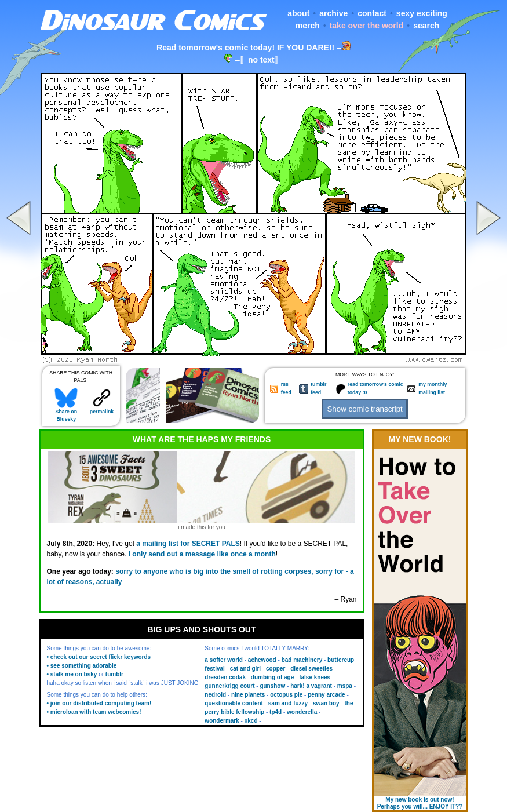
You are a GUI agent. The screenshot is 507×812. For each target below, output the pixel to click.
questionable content (234, 703)
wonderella (302, 712)
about (298, 13)
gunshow (272, 686)
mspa (345, 686)
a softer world (224, 660)
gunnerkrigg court (229, 686)
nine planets (248, 695)
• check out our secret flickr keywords (99, 657)
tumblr (114, 674)
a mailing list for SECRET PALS (188, 544)
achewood (262, 660)
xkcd (251, 721)
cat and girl (245, 669)
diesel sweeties (311, 669)
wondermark (222, 721)
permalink (102, 409)
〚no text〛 (261, 60)
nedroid (215, 695)
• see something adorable (82, 666)
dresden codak (225, 677)
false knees (315, 677)
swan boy (326, 703)
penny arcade (326, 695)
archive (333, 13)
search (426, 26)
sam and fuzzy (288, 703)
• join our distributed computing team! (99, 703)
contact (372, 13)
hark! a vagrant (311, 686)
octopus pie (286, 695)
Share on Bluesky (66, 413)
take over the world (367, 26)
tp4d (276, 712)
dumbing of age (272, 677)
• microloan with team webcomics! (94, 712)
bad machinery (302, 660)
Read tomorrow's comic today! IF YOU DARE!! (245, 48)
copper (276, 669)
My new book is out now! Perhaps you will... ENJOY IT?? (420, 803)
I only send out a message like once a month (202, 554)
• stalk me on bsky (72, 674)
